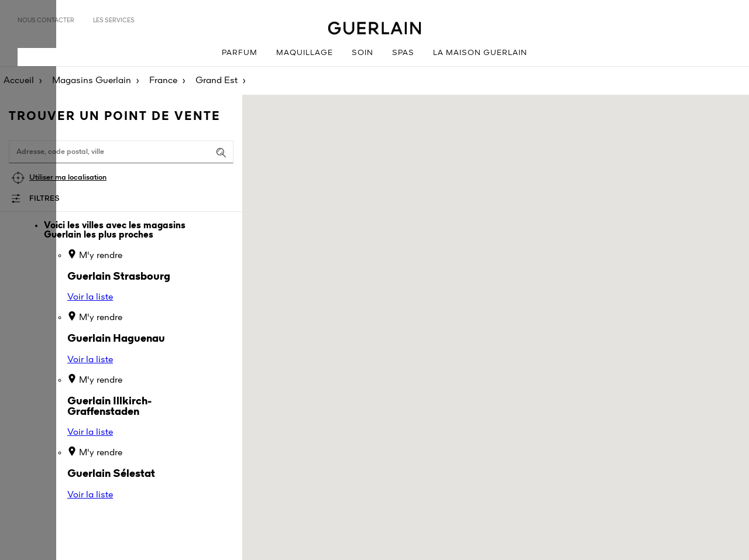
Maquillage (305, 53)
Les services (114, 20)
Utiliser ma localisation (68, 178)
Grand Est (217, 81)
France (163, 81)
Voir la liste (90, 297)
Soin (363, 53)
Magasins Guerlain (92, 81)
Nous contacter (46, 20)
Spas (403, 53)
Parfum (240, 53)
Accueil (19, 81)
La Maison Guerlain (480, 53)
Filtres (44, 199)
